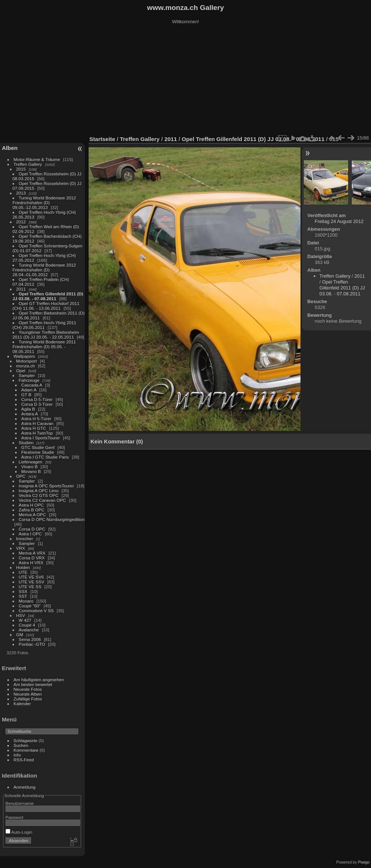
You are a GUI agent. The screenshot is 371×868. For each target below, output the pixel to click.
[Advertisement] (185, 81)
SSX (23, 591)
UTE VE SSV (32, 582)
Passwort (14, 817)
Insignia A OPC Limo (39, 490)
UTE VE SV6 (31, 577)
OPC (21, 476)
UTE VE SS (30, 586)
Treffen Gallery (28, 164)
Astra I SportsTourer (41, 438)
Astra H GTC (34, 428)
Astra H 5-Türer (36, 418)
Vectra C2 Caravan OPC (42, 500)
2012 (21, 222)
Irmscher (25, 538)
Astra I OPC (30, 534)
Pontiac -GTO (32, 644)
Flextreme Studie (38, 452)
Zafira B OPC (32, 510)
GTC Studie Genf (38, 447)
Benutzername (20, 803)
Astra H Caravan (37, 423)
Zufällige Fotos (28, 699)
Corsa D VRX (32, 558)
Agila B (28, 409)
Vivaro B (30, 466)
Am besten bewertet (33, 684)
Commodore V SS (36, 610)
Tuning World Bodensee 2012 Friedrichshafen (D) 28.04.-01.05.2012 (44, 270)
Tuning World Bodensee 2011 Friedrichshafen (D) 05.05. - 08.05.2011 (44, 346)
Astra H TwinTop (37, 433)
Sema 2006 (30, 639)
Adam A (29, 390)
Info (17, 755)
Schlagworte (26, 740)
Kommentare (26, 750)
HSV (21, 615)
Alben (10, 148)
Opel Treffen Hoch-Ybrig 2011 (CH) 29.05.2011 (44, 325)
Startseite (102, 139)
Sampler (27, 375)
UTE (23, 572)
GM (20, 634)
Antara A (30, 414)
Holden (23, 567)
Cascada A (32, 385)
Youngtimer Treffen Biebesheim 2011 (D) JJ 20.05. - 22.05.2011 (46, 334)
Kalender (22, 704)
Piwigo (364, 862)
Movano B (31, 471)
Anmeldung (25, 787)
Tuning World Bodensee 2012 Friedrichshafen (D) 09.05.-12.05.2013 (44, 203)
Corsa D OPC (32, 529)
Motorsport (27, 361)
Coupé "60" (30, 606)
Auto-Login (19, 832)
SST (23, 596)
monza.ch (26, 366)
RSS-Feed (24, 760)
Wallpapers (24, 356)
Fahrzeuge (29, 380)
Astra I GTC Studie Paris (45, 457)
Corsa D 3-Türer (37, 404)
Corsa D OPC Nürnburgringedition (52, 519)
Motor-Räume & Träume (37, 159)
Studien (26, 442)
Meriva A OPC (32, 514)
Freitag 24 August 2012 (339, 221)
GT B (26, 394)
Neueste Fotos (28, 689)
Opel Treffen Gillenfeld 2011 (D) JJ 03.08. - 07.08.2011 (48, 296)
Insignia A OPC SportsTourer (47, 486)
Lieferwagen (31, 462)
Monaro (26, 601)
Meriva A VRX (32, 553)
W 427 (25, 620)
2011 (21, 289)
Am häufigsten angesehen (39, 680)
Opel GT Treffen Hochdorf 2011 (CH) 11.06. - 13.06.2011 (46, 306)
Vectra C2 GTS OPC (39, 495)
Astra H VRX (31, 562)
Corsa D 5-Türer (37, 399)
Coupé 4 (27, 625)
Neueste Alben (28, 694)
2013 (21, 193)
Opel (21, 370)
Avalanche (29, 630)
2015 (21, 169)
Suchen (21, 745)
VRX (21, 548)
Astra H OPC (31, 505)
